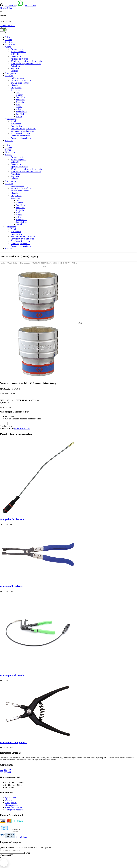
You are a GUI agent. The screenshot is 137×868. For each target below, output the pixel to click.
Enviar (30, 854)
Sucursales (15, 90)
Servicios (9, 42)
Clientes (9, 47)
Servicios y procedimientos (22, 131)
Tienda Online (12, 263)
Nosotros (9, 76)
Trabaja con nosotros (20, 83)
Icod (18, 104)
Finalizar (11, 26)
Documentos (16, 56)
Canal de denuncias (14, 807)
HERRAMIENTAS (22, 428)
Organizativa (16, 126)
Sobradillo (21, 100)
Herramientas (25, 263)
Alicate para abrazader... (13, 675)
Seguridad (15, 68)
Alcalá (19, 107)
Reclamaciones (12, 805)
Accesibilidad (14, 837)
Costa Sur (20, 102)
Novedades (10, 44)
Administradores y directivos (23, 128)
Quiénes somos (17, 78)
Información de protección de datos (26, 64)
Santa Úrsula (22, 112)
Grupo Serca (16, 88)
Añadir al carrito (7, 426)
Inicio (8, 37)
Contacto (9, 141)
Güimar (19, 95)
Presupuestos (11, 803)
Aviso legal (16, 66)
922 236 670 (10, 6)
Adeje (19, 109)
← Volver (74, 263)
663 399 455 (31, 6)
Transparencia (11, 119)
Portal (13, 121)
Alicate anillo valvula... (12, 586)
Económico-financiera (20, 133)
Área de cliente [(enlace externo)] (17, 49)
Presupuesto (11, 73)
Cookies (14, 71)
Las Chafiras (21, 114)
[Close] (45, 267)
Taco (18, 92)
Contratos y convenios (20, 136)
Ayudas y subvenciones (21, 138)
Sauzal (19, 116)
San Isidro (20, 97)
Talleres (9, 40)
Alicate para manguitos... (13, 742)
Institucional (16, 124)
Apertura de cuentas (19, 59)
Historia (14, 85)
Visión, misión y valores (21, 80)
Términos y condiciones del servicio (26, 61)
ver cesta (4, 26)
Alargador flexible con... (13, 519)
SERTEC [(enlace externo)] (15, 54)
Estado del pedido (18, 52)
